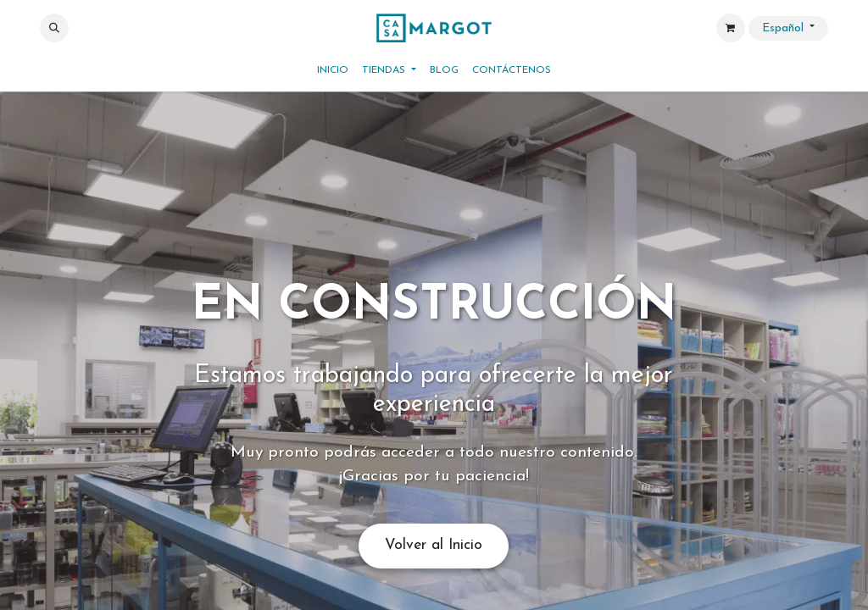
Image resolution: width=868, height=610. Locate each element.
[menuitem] (333, 70)
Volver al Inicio (434, 545)
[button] (54, 28)
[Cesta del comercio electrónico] (731, 28)
